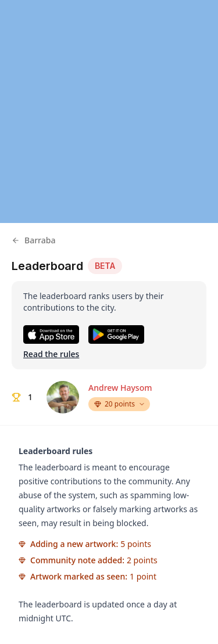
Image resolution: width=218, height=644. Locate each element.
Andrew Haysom (120, 388)
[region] (109, 111)
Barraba (33, 240)
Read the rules (51, 354)
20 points (120, 404)
